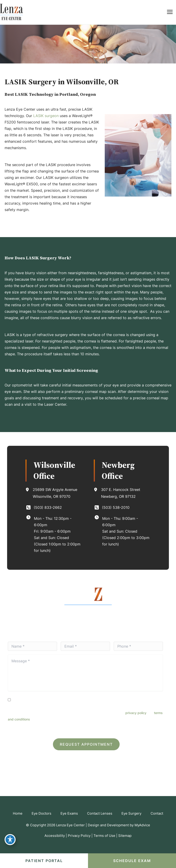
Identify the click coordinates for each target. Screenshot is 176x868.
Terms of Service (125, 728)
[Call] (44, 507)
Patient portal (44, 861)
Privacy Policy (101, 728)
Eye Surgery (131, 813)
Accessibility (55, 836)
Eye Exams (69, 813)
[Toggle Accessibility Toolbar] (10, 840)
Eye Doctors (41, 813)
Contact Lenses (100, 813)
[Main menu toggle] (170, 12)
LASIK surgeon (46, 116)
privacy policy (136, 713)
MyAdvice (142, 825)
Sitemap (125, 836)
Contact (157, 813)
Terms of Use (104, 836)
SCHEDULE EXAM (132, 861)
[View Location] (29, 490)
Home (18, 813)
